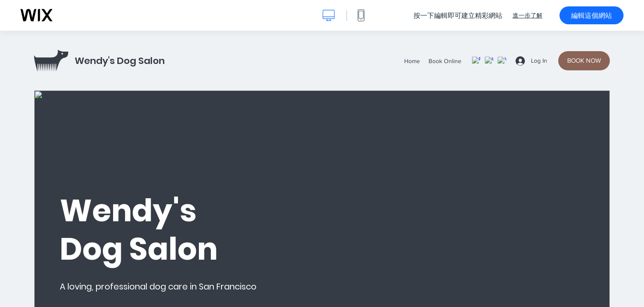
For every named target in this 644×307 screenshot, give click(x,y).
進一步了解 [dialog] (527, 15)
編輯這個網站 (592, 15)
